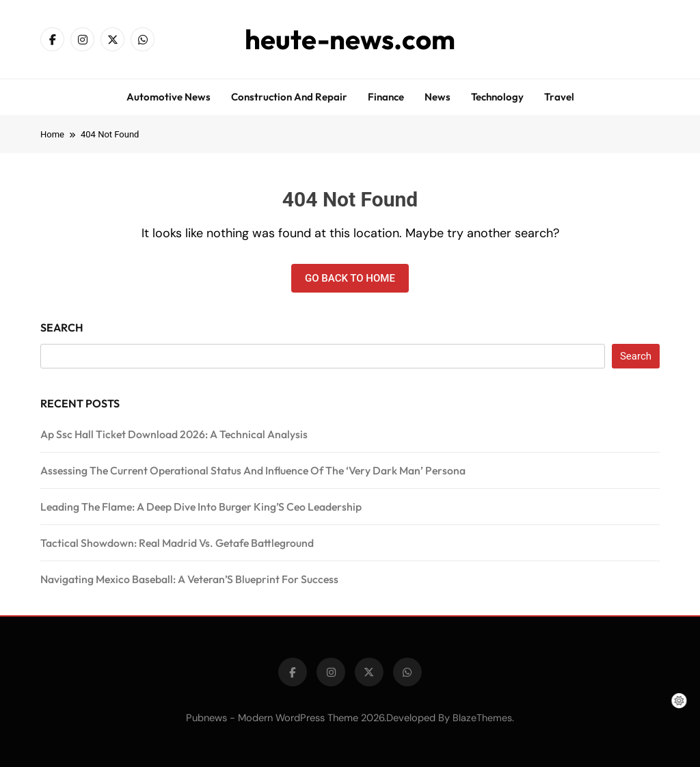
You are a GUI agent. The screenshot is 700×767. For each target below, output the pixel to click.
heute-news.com (350, 39)
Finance (386, 97)
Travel (559, 97)
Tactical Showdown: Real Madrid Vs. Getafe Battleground (177, 543)
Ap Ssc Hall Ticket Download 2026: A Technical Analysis (174, 434)
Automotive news (169, 97)
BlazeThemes (482, 718)
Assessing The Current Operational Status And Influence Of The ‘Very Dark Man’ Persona (253, 470)
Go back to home (350, 278)
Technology (497, 97)
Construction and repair (289, 97)
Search (62, 327)
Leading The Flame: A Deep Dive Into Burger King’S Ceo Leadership (201, 507)
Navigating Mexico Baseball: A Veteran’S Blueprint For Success (189, 579)
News (437, 97)
